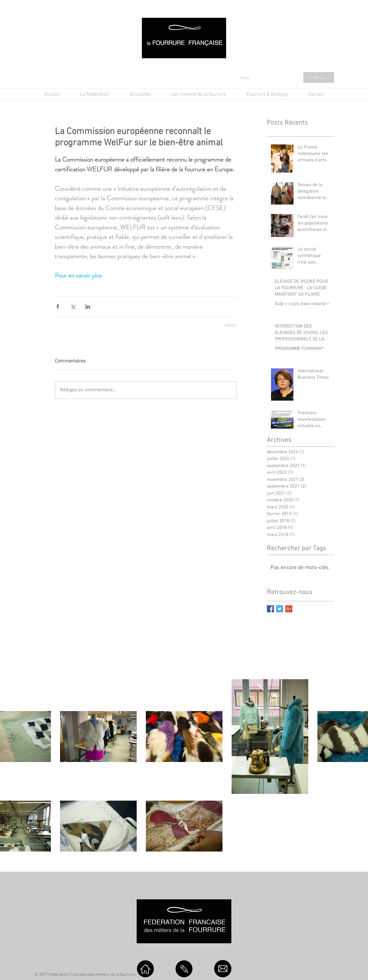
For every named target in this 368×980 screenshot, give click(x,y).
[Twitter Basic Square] (280, 609)
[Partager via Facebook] (58, 306)
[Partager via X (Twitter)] (73, 306)
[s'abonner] (319, 77)
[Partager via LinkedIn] (88, 306)
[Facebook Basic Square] (270, 609)
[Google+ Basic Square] (289, 609)
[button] (140, 95)
